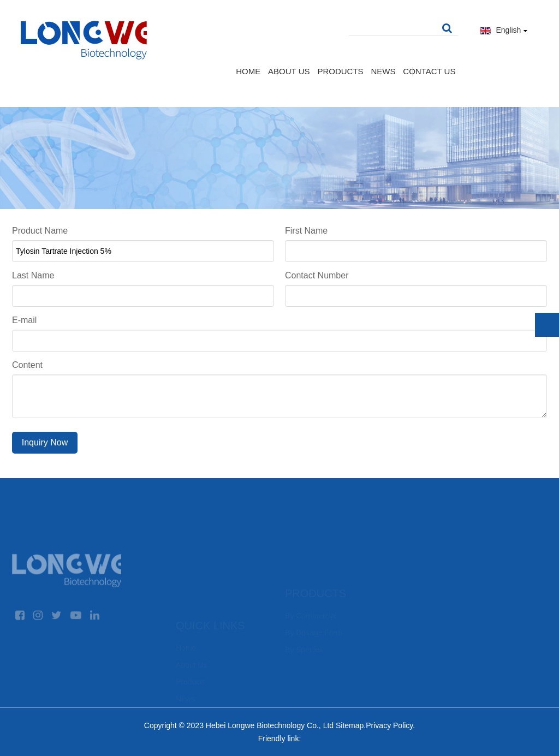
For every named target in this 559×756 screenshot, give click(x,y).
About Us (289, 71)
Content (27, 365)
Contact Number (317, 275)
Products (340, 71)
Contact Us (429, 71)
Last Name (33, 275)
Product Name (40, 231)
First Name (306, 231)
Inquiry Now (45, 442)
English (504, 30)
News (383, 71)
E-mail (24, 320)
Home (248, 71)
